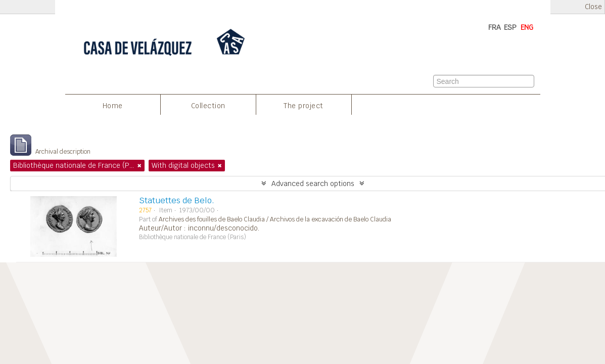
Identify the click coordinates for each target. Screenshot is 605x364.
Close (593, 7)
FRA (495, 27)
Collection (208, 106)
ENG (527, 27)
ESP (510, 27)
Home (113, 106)
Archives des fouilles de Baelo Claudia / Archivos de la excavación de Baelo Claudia (275, 219)
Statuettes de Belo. (177, 200)
